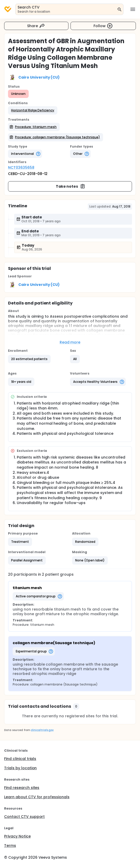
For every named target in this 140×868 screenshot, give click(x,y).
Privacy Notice (17, 836)
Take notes (71, 186)
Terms (10, 846)
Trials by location (20, 768)
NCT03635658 (21, 167)
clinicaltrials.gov (42, 730)
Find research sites (22, 788)
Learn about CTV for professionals (37, 797)
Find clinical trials (20, 759)
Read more (70, 342)
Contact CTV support (24, 817)
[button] (33, 110)
